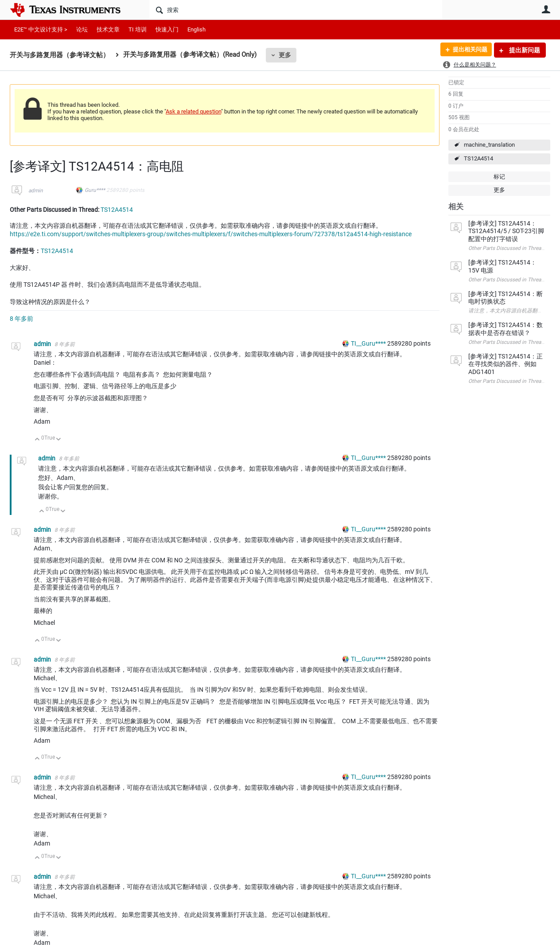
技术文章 (108, 29)
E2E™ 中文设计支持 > (41, 29)
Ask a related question (193, 111)
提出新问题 (524, 50)
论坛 (82, 29)
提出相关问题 (467, 50)
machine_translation (489, 145)
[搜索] (296, 10)
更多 (285, 55)
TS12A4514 (478, 158)
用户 (546, 9)
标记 (499, 177)
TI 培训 (138, 29)
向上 (37, 440)
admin (36, 191)
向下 (59, 440)
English (196, 29)
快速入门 (167, 29)
